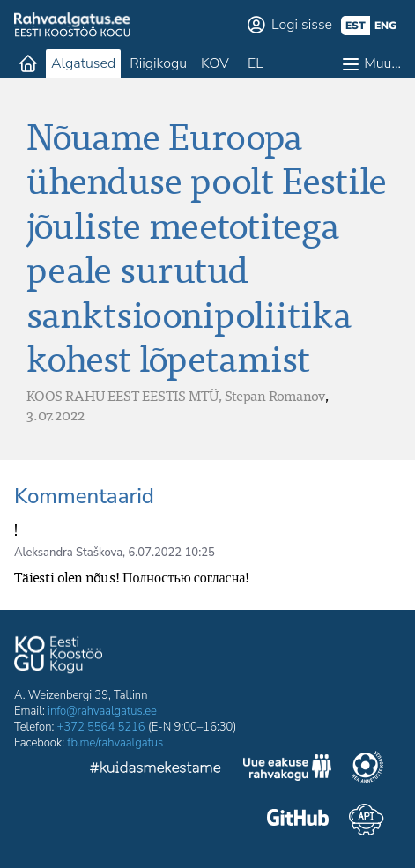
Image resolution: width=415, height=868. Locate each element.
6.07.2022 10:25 (172, 553)
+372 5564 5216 (101, 727)
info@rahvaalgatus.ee (102, 711)
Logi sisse (302, 25)
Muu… (382, 63)
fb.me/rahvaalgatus (115, 743)
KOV (215, 63)
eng (385, 26)
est (356, 26)
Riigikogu (158, 63)
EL (256, 63)
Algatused (83, 63)
